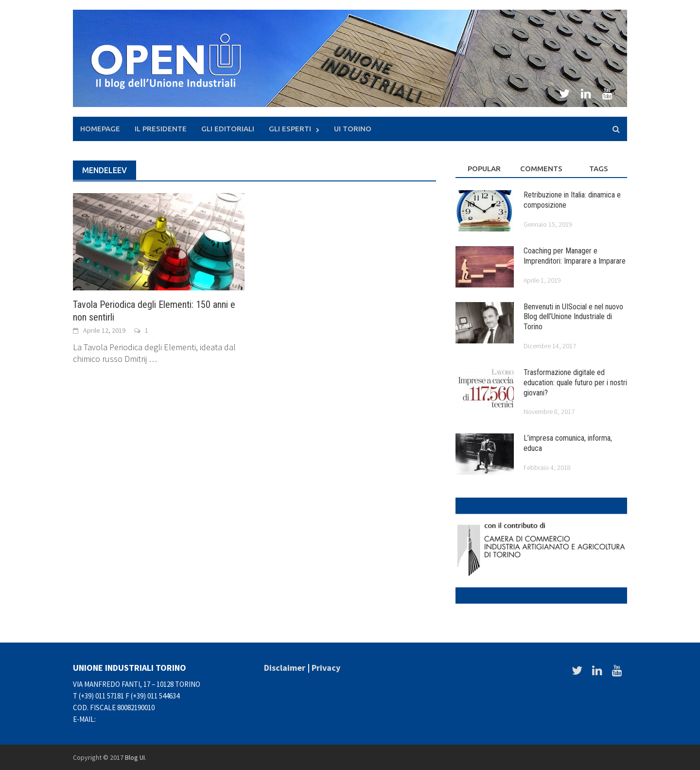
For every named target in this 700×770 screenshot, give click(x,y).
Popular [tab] (484, 169)
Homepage (100, 129)
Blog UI (135, 757)
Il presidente (161, 129)
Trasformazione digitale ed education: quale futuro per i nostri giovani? (575, 383)
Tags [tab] (599, 169)
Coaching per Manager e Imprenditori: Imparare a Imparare (575, 256)
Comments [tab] (541, 169)
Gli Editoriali (228, 129)
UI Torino (353, 129)
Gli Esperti (290, 129)
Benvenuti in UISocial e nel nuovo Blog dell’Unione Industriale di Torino (573, 317)
